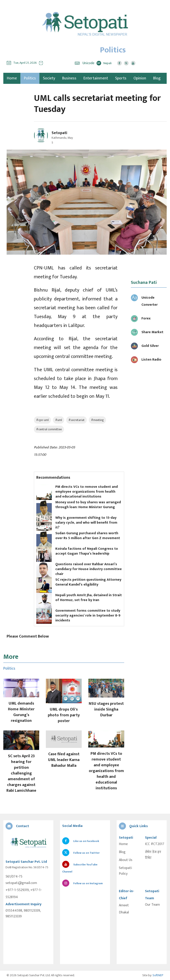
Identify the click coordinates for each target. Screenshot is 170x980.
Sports (121, 78)
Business (69, 78)
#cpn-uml (42, 420)
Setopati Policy (125, 871)
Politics (30, 78)
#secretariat (76, 420)
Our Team (152, 905)
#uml (59, 420)
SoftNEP (158, 975)
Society (49, 78)
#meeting (97, 420)
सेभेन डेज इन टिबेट (153, 855)
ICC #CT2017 (155, 844)
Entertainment (96, 78)
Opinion (140, 78)
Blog (157, 78)
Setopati (59, 133)
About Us (126, 860)
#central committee (49, 429)
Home (123, 844)
